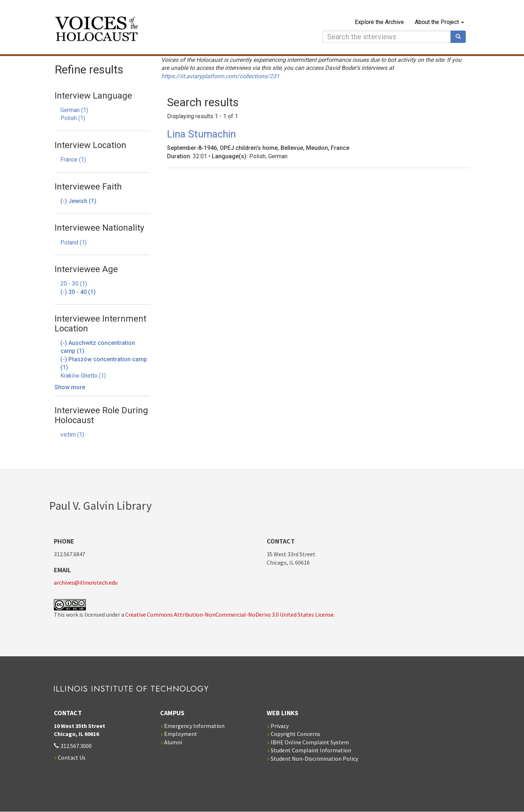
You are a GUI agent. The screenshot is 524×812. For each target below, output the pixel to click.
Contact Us (72, 757)
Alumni (173, 742)
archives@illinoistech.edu (86, 582)
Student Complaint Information (311, 750)
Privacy (280, 726)
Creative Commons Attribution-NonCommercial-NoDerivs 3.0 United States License (229, 614)
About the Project (439, 22)
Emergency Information (194, 726)
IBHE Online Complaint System (310, 742)
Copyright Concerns (295, 734)
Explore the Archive (379, 22)
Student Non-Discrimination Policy (314, 759)
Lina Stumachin (201, 134)
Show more (70, 387)
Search (461, 37)
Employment (181, 734)
